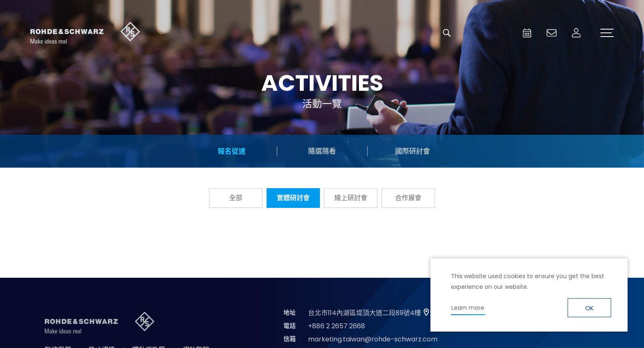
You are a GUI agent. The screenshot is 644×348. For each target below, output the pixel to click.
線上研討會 (351, 198)
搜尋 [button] (447, 33)
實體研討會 (293, 198)
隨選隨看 (322, 151)
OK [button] (589, 308)
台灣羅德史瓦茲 (85, 33)
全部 (236, 198)
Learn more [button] (468, 308)
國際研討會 (413, 151)
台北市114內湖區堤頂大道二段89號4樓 (365, 313)
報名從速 (232, 151)
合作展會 (408, 198)
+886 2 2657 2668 (337, 326)
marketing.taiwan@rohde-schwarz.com (373, 339)
